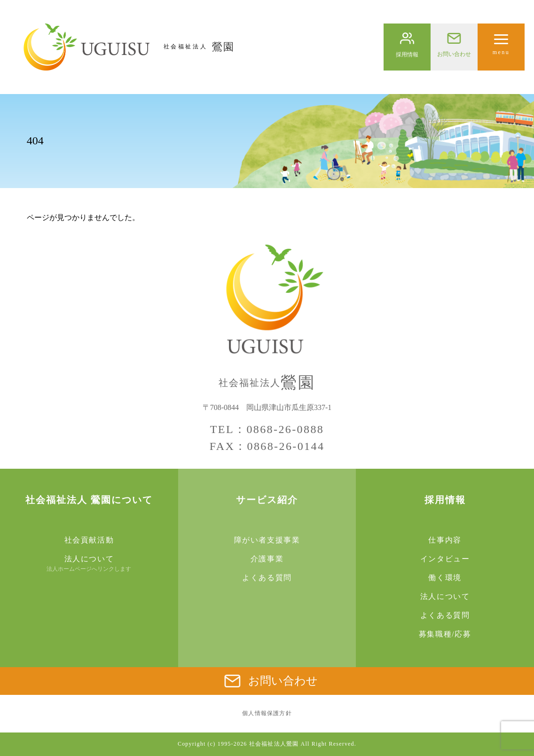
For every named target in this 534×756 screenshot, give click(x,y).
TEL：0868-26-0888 (267, 429)
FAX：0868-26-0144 (267, 446)
